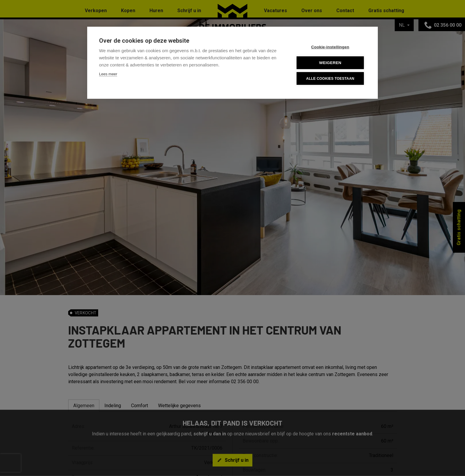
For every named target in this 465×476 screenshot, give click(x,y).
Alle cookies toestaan (330, 79)
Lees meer (108, 74)
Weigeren (330, 63)
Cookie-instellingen (330, 47)
